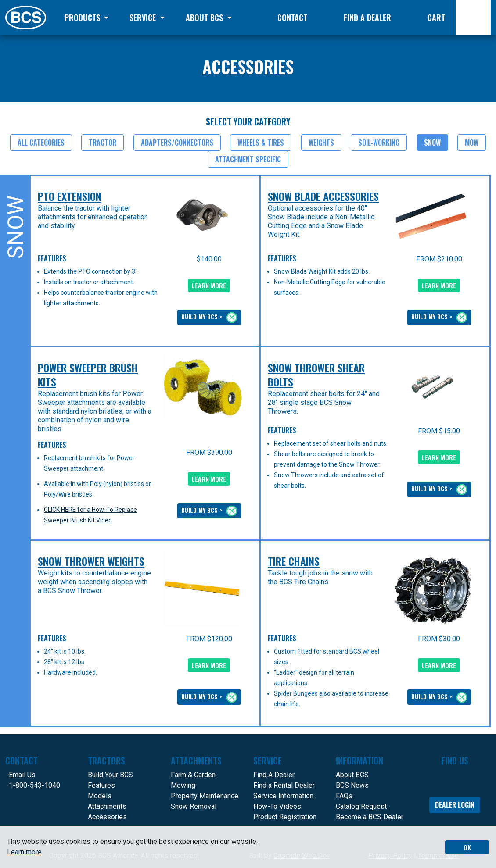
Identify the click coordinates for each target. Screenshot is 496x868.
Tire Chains (294, 561)
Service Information (283, 796)
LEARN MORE (209, 285)
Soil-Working (379, 143)
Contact (292, 18)
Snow (432, 143)
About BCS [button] (205, 18)
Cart (436, 18)
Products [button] (83, 18)
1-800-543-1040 (34, 785)
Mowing (183, 785)
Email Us (22, 775)
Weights (321, 143)
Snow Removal (194, 806)
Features (101, 785)
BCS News (352, 785)
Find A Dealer (274, 775)
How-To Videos (277, 806)
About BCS (352, 775)
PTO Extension (70, 196)
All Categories (41, 143)
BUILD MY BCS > (209, 317)
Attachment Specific (248, 159)
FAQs (344, 796)
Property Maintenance (205, 796)
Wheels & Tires (261, 143)
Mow (472, 143)
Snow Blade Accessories (323, 196)
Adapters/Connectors (177, 143)
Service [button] (144, 18)
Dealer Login (455, 805)
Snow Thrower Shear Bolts (316, 375)
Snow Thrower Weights (91, 561)
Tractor (102, 143)
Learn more (24, 852)
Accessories (107, 817)
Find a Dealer (367, 18)
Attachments (107, 806)
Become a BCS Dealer (370, 817)
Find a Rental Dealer (284, 785)
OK (467, 847)
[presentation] (202, 215)
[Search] (473, 18)
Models (100, 796)
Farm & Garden (193, 775)
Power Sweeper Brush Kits (88, 375)
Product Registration (285, 817)
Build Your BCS (110, 775)
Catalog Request (361, 806)
